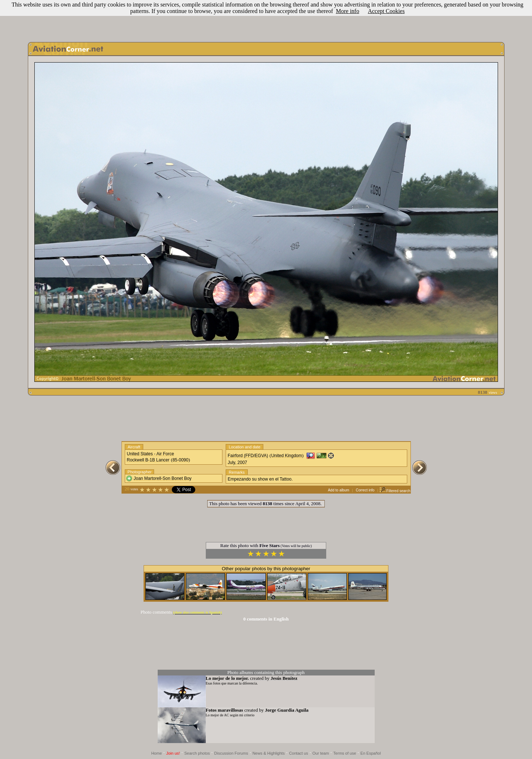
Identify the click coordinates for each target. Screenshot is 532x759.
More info (348, 11)
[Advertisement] (266, 19)
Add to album (339, 490)
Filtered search (395, 491)
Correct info (365, 490)
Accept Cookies (386, 11)
